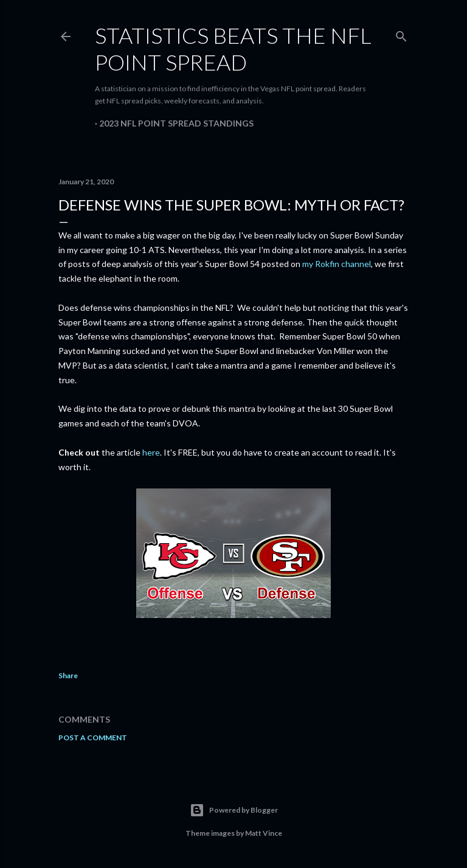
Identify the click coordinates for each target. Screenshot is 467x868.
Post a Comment (93, 738)
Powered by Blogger (234, 810)
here (151, 452)
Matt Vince (264, 833)
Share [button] (68, 675)
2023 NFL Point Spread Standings (176, 123)
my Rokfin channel (337, 264)
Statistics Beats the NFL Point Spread (233, 49)
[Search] (401, 34)
